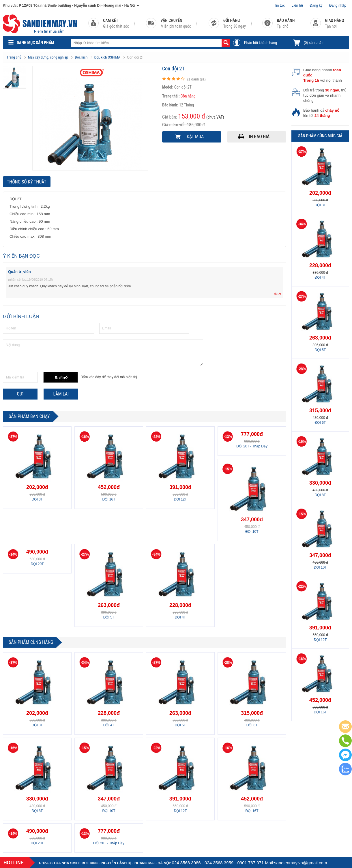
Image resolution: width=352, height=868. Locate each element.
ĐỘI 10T (252, 532)
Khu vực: (10, 5)
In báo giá (259, 137)
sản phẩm (314, 43)
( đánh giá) (196, 79)
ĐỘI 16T (109, 499)
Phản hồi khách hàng (261, 43)
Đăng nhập (338, 5)
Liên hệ (297, 5)
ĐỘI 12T (180, 499)
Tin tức (279, 5)
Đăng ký (316, 5)
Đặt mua (195, 137)
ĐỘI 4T (180, 617)
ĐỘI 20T (37, 564)
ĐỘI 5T (109, 617)
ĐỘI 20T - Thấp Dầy (252, 446)
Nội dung (103, 353)
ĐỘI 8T (37, 811)
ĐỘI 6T (252, 725)
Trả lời (277, 294)
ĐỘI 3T (37, 499)
